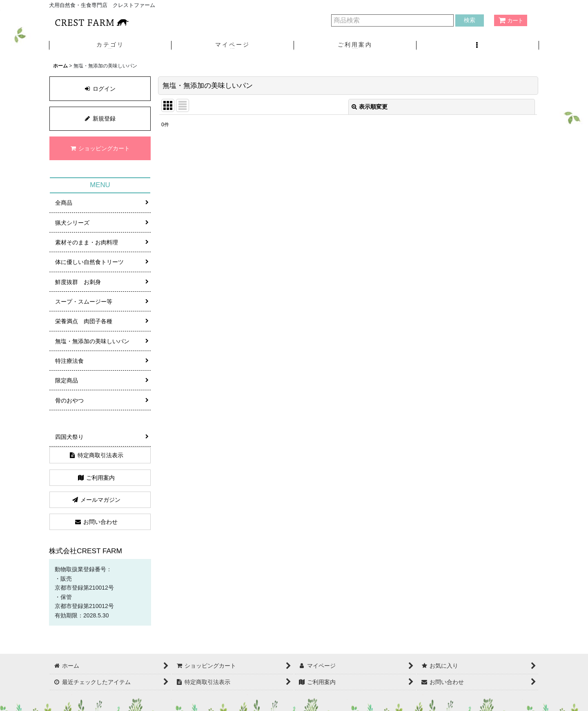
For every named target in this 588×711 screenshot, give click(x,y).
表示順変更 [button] (370, 107)
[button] (478, 46)
